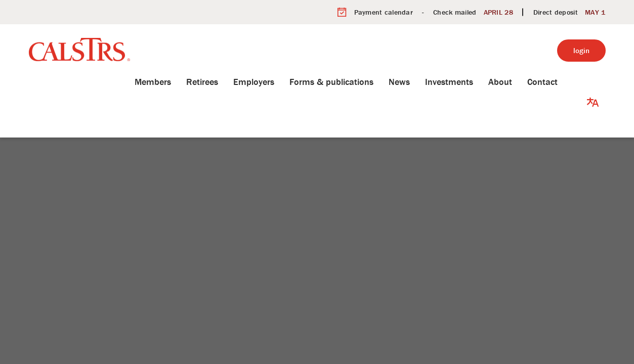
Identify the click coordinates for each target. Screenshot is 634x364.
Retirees (217, 82)
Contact (558, 82)
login (581, 50)
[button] (593, 82)
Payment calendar (384, 12)
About (515, 82)
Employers (269, 82)
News (414, 82)
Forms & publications (347, 82)
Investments (464, 82)
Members (168, 82)
